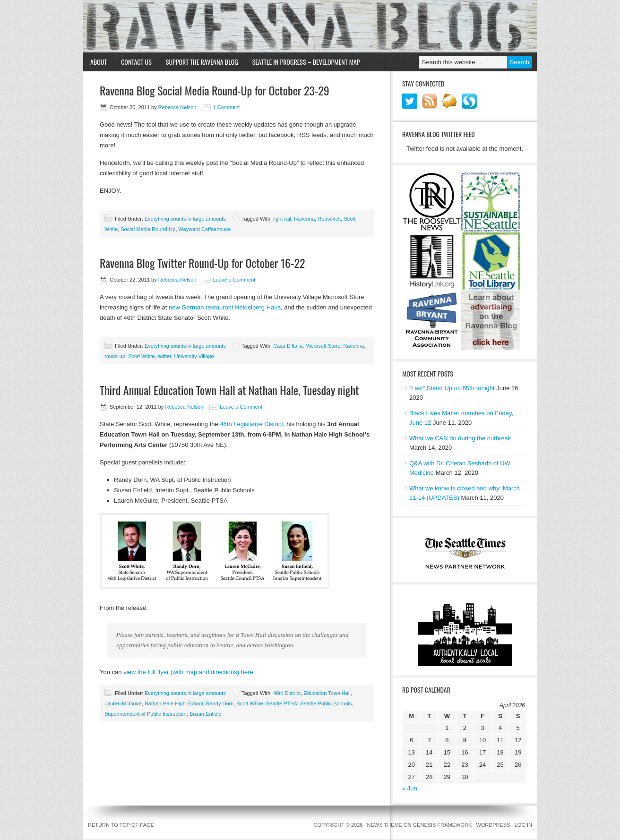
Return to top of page (121, 825)
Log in (523, 825)
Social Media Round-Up (148, 229)
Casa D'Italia (288, 346)
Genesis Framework (443, 825)
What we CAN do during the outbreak (460, 438)
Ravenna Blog (310, 26)
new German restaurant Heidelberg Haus (225, 307)
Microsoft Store (323, 346)
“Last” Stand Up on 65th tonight (452, 388)
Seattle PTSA (282, 703)
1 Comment (227, 107)
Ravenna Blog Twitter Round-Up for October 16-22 (202, 263)
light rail (282, 219)
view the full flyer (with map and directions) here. (189, 672)
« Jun (410, 788)
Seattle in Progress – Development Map (306, 62)
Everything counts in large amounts (185, 219)
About (99, 62)
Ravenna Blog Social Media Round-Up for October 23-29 (215, 90)
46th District (287, 693)
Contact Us (136, 62)
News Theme (385, 825)
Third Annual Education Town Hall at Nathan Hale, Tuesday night (229, 390)
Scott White (141, 356)
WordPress (493, 825)
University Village (194, 356)
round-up (115, 356)
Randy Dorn (220, 703)
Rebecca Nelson (177, 107)
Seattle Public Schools (326, 703)
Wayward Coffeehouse (205, 229)
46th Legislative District (251, 424)
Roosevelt (329, 219)
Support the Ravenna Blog (202, 62)
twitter (165, 356)
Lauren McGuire (123, 703)
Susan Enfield (206, 714)
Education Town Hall (327, 693)
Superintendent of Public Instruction (146, 714)
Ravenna (304, 219)
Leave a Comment (234, 280)
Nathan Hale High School (174, 703)
